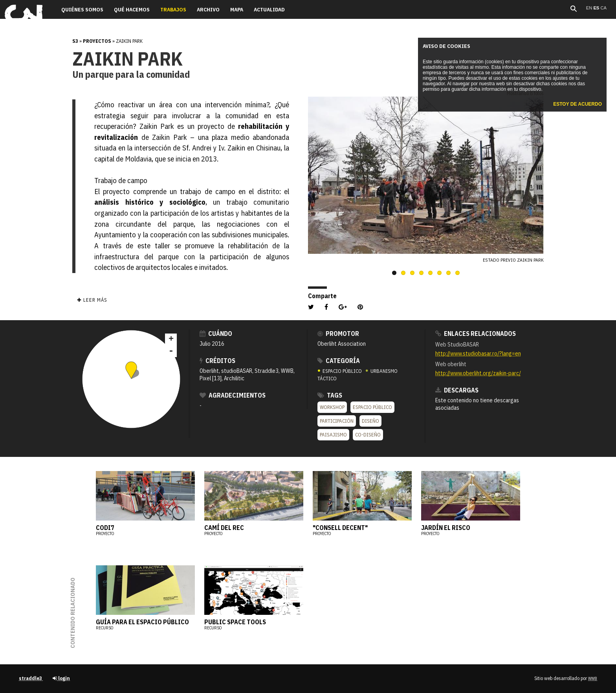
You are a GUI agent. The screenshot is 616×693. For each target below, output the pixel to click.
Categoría (339, 361)
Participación (337, 421)
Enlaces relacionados (476, 334)
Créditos (217, 361)
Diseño (370, 421)
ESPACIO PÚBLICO (340, 371)
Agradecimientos (233, 395)
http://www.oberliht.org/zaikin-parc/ (478, 373)
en (590, 8)
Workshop (332, 407)
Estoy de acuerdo (577, 104)
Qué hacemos (132, 9)
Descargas (457, 390)
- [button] (171, 351)
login (61, 678)
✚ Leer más (92, 300)
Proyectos (97, 41)
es (597, 8)
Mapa (237, 9)
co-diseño (368, 435)
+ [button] (171, 339)
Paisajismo (333, 435)
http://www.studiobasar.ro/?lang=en (478, 353)
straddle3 (31, 678)
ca (603, 8)
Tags (330, 395)
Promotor (338, 334)
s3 (75, 41)
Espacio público (372, 407)
